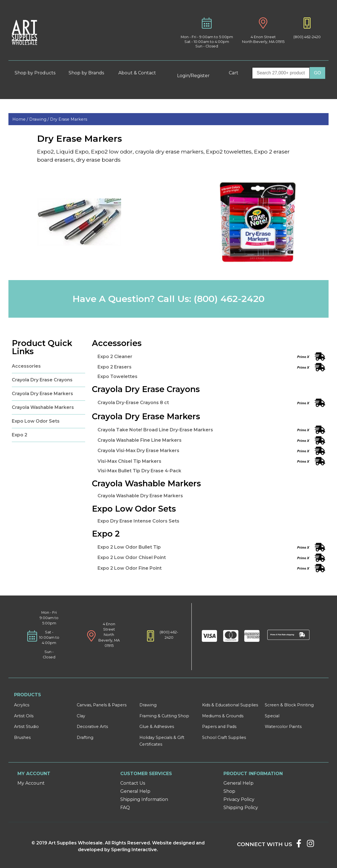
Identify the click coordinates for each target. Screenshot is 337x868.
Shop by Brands (89, 73)
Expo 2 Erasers (115, 367)
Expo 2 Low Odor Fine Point (130, 568)
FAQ (125, 808)
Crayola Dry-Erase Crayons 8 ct (133, 403)
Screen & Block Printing (289, 705)
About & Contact (140, 73)
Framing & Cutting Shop (164, 716)
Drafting (85, 738)
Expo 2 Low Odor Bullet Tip (129, 547)
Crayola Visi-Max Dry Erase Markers (138, 451)
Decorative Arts (92, 727)
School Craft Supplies (224, 738)
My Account (31, 783)
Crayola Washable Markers (43, 407)
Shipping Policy (241, 808)
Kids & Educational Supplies (230, 705)
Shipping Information (144, 799)
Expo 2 (20, 435)
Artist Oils (24, 716)
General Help (135, 791)
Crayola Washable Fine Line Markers (140, 440)
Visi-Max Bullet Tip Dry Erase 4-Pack (139, 471)
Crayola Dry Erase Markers (42, 394)
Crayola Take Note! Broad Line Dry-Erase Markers (155, 430)
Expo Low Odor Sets (36, 421)
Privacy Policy (239, 799)
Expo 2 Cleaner (115, 357)
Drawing (148, 705)
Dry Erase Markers (69, 119)
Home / (21, 119)
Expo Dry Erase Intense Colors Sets (138, 521)
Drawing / (40, 119)
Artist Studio (26, 727)
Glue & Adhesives (157, 727)
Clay (81, 716)
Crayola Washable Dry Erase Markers (140, 496)
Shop (229, 791)
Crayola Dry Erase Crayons (42, 380)
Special (272, 716)
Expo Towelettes (117, 376)
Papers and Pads (219, 727)
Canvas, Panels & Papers (102, 705)
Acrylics (22, 705)
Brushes (22, 738)
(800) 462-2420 (307, 37)
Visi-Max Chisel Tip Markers (129, 461)
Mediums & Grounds (223, 716)
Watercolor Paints (283, 727)
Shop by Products (37, 73)
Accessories (26, 366)
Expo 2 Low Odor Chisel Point (132, 557)
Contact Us (133, 783)
